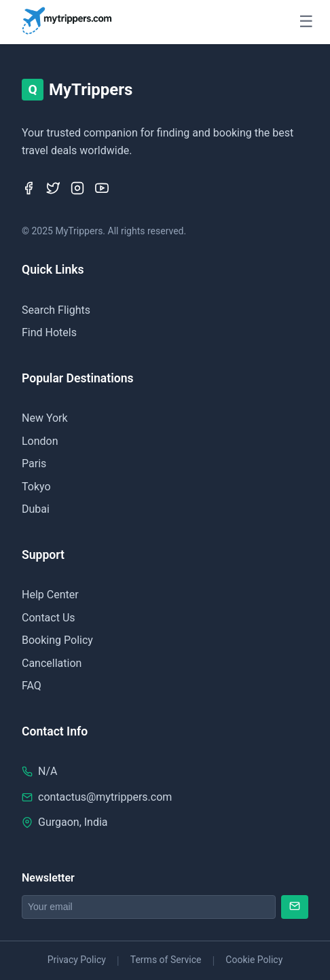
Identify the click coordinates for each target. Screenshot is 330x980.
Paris (34, 464)
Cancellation (52, 663)
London (40, 441)
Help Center (50, 595)
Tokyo (36, 487)
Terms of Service (166, 960)
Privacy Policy (77, 960)
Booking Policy (57, 640)
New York (45, 418)
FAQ (32, 686)
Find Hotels (49, 332)
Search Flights (56, 310)
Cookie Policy (254, 960)
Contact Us (49, 618)
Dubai (36, 509)
